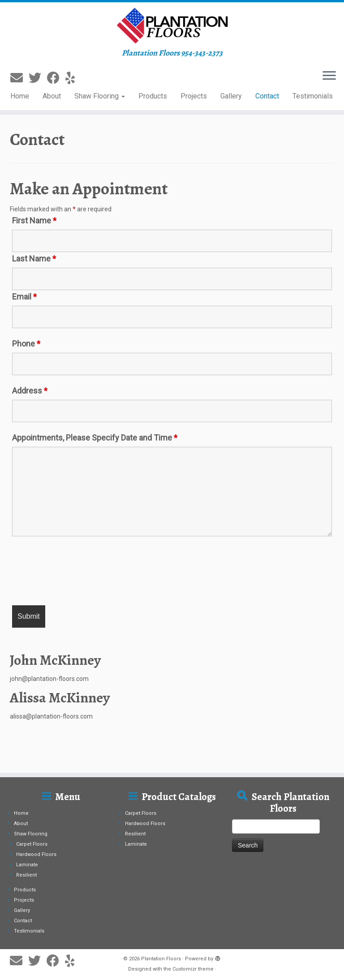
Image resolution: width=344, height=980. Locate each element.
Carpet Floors (32, 844)
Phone (26, 344)
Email (24, 297)
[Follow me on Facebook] (56, 78)
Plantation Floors (161, 959)
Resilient (26, 875)
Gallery (231, 96)
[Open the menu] (329, 76)
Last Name (34, 259)
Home (20, 96)
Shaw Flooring (100, 96)
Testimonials (313, 96)
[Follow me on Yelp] (73, 78)
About (52, 96)
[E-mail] (19, 78)
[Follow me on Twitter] (38, 78)
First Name (34, 221)
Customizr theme (193, 969)
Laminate (27, 865)
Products (153, 96)
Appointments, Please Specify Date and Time (95, 438)
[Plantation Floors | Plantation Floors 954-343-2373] (172, 25)
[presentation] (80, 572)
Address (30, 391)
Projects (194, 96)
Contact (267, 96)
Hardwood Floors (36, 854)
